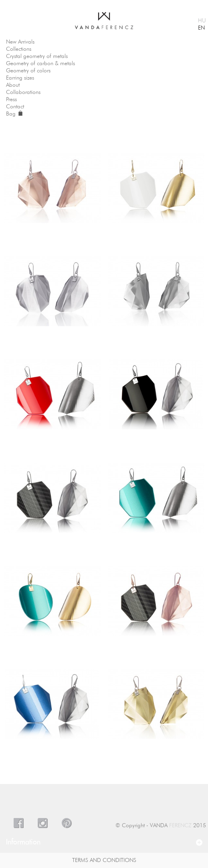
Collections (19, 49)
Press (11, 100)
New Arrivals (20, 42)
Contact (15, 107)
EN (201, 28)
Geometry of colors (28, 71)
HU (202, 21)
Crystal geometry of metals (37, 56)
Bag (14, 114)
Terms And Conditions (104, 860)
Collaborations (23, 92)
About (13, 85)
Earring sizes (20, 78)
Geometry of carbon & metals (40, 64)
